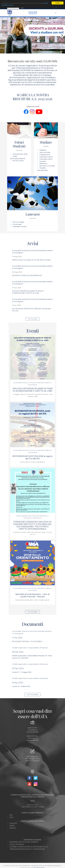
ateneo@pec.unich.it (34, 759)
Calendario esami (46, 159)
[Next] (62, 35)
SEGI (11, 817)
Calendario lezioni (46, 157)
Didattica (43, 150)
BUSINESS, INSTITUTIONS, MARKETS (24, 842)
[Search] (13, 8)
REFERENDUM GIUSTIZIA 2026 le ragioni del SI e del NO (33, 457)
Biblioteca (43, 163)
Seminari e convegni (47, 166)
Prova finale (17, 224)
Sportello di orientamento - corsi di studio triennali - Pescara (32, 595)
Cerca (22, 8)
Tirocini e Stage (18, 222)
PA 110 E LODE (18, 161)
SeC (11, 815)
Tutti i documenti (33, 695)
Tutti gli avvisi (33, 319)
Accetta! (57, 3)
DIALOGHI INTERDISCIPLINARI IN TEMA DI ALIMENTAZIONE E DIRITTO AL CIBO (33, 390)
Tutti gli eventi (32, 612)
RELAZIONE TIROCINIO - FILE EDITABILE (27, 641)
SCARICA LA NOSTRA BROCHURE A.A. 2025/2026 (32, 97)
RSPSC (12, 826)
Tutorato (43, 161)
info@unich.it (34, 757)
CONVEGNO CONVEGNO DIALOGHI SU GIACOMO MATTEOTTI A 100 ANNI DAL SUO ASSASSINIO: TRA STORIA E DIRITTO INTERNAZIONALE (32, 525)
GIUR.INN (13, 823)
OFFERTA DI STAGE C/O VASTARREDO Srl (27, 275)
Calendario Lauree (20, 226)
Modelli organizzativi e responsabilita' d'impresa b (30, 648)
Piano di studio (45, 152)
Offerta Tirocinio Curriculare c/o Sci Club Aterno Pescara (31, 260)
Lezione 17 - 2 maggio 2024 (22, 672)
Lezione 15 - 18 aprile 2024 (21, 686)
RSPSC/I (13, 828)
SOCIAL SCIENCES (17, 844)
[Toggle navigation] (56, 8)
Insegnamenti (45, 155)
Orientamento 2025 (20, 154)
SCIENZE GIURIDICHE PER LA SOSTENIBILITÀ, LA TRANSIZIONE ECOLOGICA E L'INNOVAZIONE (29, 848)
